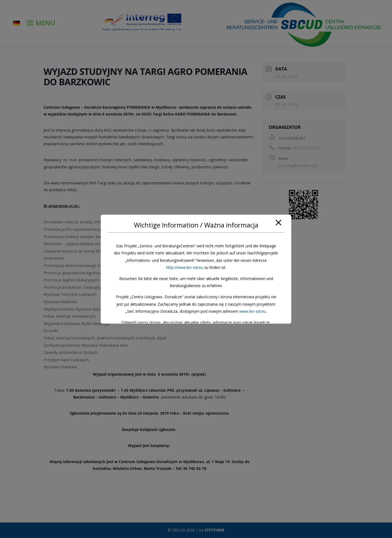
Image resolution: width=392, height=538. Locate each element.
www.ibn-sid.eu (252, 311)
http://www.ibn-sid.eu (185, 267)
